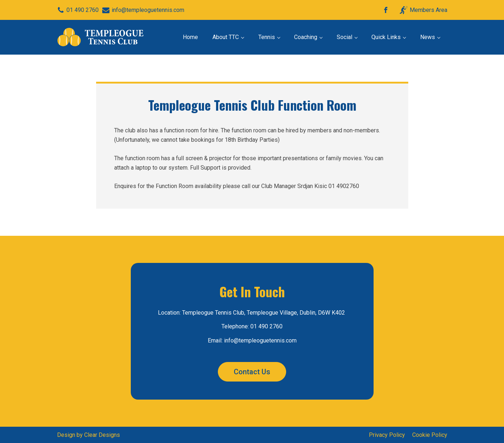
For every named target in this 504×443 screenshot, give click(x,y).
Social (344, 37)
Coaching (306, 37)
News (428, 37)
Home (190, 37)
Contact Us (252, 372)
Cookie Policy (430, 435)
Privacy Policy (387, 435)
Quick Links (386, 37)
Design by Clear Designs (89, 435)
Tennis (267, 37)
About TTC (226, 37)
